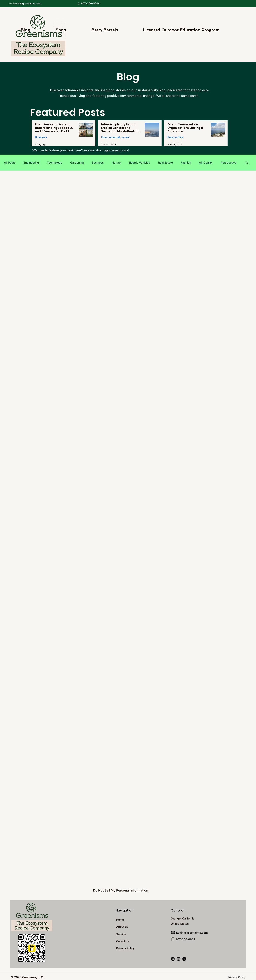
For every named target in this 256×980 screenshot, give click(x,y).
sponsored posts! (117, 150)
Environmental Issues (115, 137)
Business (41, 137)
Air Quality (206, 162)
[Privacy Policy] (138, 948)
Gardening (77, 162)
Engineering (31, 162)
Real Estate (165, 162)
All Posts (10, 162)
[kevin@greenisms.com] (31, 3)
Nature (116, 162)
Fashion (186, 162)
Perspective (175, 137)
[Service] (138, 934)
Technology (55, 162)
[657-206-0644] (91, 3)
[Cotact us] (138, 941)
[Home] (138, 920)
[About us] (138, 927)
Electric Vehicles (139, 162)
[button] (247, 163)
